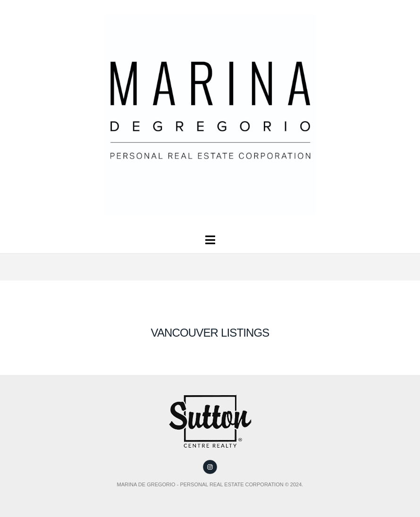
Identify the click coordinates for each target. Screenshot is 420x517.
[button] (210, 240)
